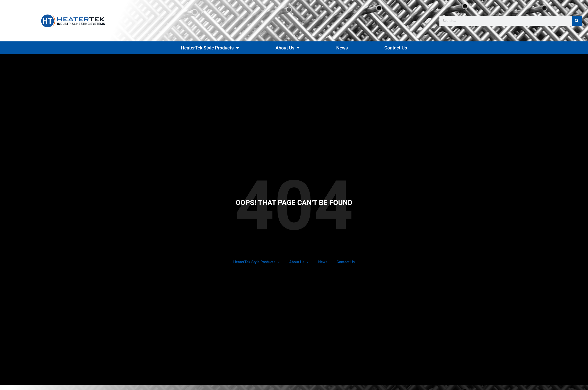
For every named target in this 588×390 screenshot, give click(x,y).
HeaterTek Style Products (210, 48)
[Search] (577, 21)
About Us (288, 48)
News (342, 48)
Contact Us (396, 48)
